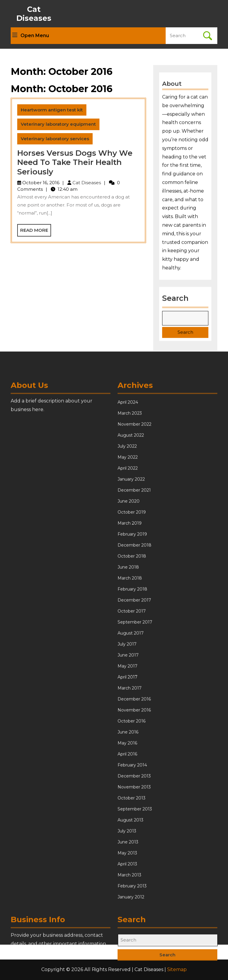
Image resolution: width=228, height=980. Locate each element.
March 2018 (130, 728)
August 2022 (131, 585)
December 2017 (134, 750)
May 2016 (127, 893)
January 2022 (131, 629)
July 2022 (127, 596)
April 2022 (128, 618)
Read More (36, 232)
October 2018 (132, 706)
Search (176, 296)
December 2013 (134, 926)
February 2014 (132, 915)
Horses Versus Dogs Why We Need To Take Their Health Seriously (75, 162)
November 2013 (134, 937)
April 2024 (128, 552)
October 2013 (132, 948)
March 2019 (130, 673)
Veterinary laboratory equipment (58, 124)
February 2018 (132, 739)
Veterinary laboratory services (55, 139)
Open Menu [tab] (31, 36)
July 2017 (127, 794)
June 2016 (128, 882)
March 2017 (130, 838)
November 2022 (134, 574)
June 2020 (129, 651)
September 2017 (135, 772)
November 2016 (134, 860)
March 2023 (130, 563)
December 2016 (134, 849)
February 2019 (132, 684)
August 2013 (130, 970)
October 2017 (132, 761)
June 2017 (128, 805)
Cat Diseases (34, 14)
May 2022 (128, 607)
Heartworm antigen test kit (52, 110)
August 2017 (131, 783)
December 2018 (134, 695)
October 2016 (132, 871)
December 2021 (134, 640)
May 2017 (128, 816)
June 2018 (128, 717)
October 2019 (132, 662)
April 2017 (128, 827)
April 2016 (127, 904)
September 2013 (135, 959)
